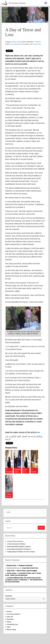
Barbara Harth (11, 565)
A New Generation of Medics (16, 544)
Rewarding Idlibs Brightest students (19, 547)
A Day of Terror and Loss (15, 541)
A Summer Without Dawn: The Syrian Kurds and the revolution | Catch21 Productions (23, 579)
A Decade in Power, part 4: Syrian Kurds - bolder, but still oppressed (23, 574)
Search (41, 528)
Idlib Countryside (35, 44)
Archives (9, 596)
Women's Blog (17, 42)
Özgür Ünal (10, 571)
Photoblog (10, 619)
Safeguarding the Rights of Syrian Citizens (21, 552)
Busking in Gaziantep (26, 565)
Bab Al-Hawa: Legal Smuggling (27, 571)
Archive (9, 612)
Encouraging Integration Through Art (19, 549)
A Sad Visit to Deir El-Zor (30, 568)
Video (9, 627)
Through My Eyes (12, 624)
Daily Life (10, 617)
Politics (9, 622)
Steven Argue (11, 573)
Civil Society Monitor (14, 614)
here (38, 432)
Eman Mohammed (16, 44)
